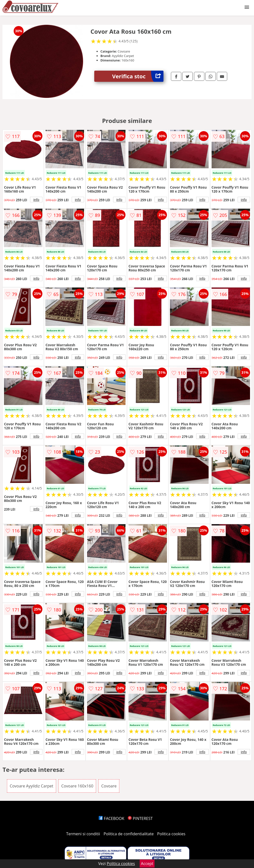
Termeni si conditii (83, 834)
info (36, 200)
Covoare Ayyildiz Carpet (32, 786)
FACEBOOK (111, 818)
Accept (147, 864)
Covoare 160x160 (77, 786)
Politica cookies (171, 834)
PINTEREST (140, 818)
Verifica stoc (138, 76)
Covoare (109, 786)
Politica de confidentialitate (129, 834)
